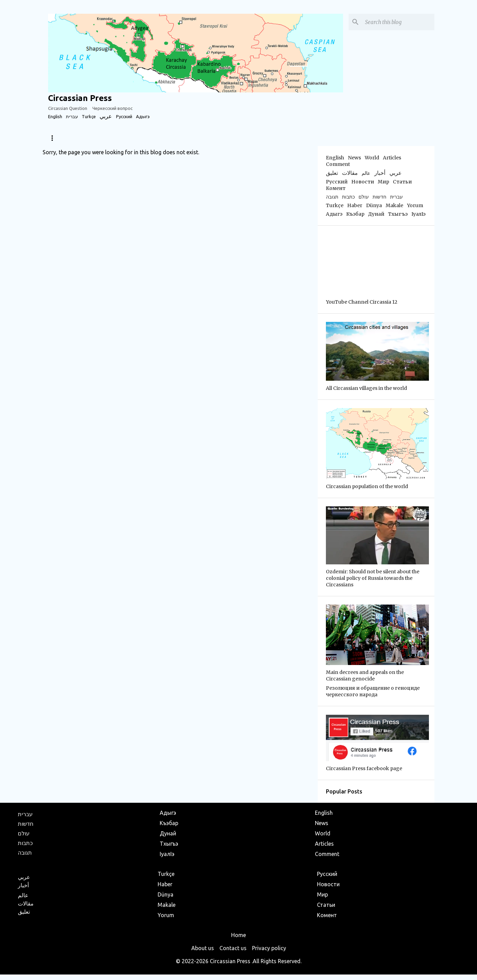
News (54, 138)
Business (253, 138)
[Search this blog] (398, 22)
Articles (153, 138)
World (120, 138)
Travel (219, 138)
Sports (187, 138)
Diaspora (86, 138)
